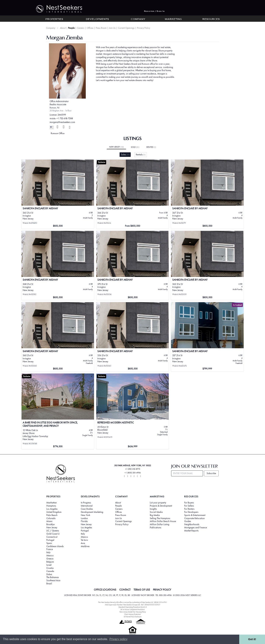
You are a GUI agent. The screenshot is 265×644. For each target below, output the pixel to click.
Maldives (85, 546)
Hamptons (51, 506)
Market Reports (191, 531)
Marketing (173, 19)
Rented (151, 147)
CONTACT (125, 590)
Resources (211, 19)
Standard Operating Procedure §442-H (133, 607)
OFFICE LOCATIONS (105, 590)
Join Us (112, 28)
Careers (81, 28)
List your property (158, 503)
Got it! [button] (252, 639)
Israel (49, 565)
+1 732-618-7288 (65, 118)
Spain (49, 543)
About (63, 28)
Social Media (156, 512)
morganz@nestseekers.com (62, 122)
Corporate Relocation (194, 518)
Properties (54, 19)
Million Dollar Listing (160, 524)
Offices (90, 28)
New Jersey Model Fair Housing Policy (133, 612)
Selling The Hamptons (160, 518)
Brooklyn (51, 524)
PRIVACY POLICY (162, 590)
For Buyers (189, 503)
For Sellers (189, 506)
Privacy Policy (144, 28)
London (84, 518)
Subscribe (211, 473)
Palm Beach (52, 515)
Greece (50, 559)
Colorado (51, 518)
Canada (50, 571)
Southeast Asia (53, 580)
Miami (49, 521)
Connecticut (52, 537)
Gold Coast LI (53, 534)
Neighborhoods (192, 524)
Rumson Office (58, 133)
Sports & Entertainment (195, 515)
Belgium (50, 562)
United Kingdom (54, 512)
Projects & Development (161, 506)
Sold (135, 147)
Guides (188, 521)
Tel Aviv (84, 540)
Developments (97, 19)
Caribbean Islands (55, 546)
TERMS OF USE (142, 590)
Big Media (155, 515)
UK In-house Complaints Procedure (132, 609)
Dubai (49, 574)
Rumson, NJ (54, 108)
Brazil (49, 584)
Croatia (50, 568)
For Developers (191, 512)
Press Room (101, 28)
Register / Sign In (154, 11)
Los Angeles (52, 509)
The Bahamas (53, 577)
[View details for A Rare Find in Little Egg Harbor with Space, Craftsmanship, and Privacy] (58, 411)
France (50, 549)
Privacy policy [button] (119, 639)
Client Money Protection (132, 614)
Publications (156, 528)
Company (138, 19)
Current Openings (126, 28)
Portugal (50, 540)
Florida (84, 521)
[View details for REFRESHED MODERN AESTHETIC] (133, 411)
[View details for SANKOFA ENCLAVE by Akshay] (207, 337)
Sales (125, 155)
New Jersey (116, 147)
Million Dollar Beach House (163, 521)
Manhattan (52, 503)
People (71, 28)
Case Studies (87, 509)
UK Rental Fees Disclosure (133, 617)
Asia (83, 543)
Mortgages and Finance (196, 528)
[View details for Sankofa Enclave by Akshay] (58, 194)
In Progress (86, 503)
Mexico (50, 556)
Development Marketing (92, 512)
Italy (48, 552)
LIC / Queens (53, 531)
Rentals (141, 155)
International (87, 506)
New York (85, 515)
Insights (153, 509)
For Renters (189, 509)
